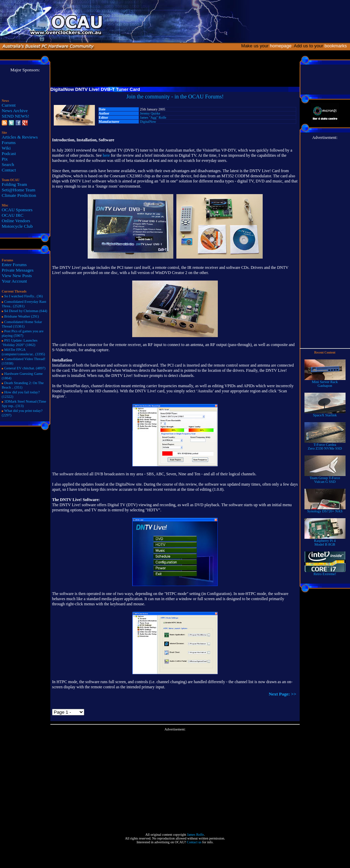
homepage (281, 46)
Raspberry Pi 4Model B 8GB (325, 541)
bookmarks (337, 46)
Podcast (9, 153)
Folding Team (14, 184)
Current (9, 105)
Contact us (194, 842)
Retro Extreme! (325, 572)
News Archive (15, 111)
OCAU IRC (12, 215)
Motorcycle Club (17, 226)
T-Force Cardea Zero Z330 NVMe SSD (325, 445)
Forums (9, 142)
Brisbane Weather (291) (21, 316)
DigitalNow (148, 122)
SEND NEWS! (15, 116)
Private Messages (18, 270)
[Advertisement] (175, 779)
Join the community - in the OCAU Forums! (175, 97)
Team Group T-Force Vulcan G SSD (325, 478)
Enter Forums (14, 265)
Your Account (14, 281)
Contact (9, 170)
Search (8, 164)
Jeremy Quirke (150, 113)
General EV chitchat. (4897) (25, 368)
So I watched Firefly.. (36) (23, 296)
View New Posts (17, 276)
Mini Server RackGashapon (325, 382)
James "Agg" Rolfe (153, 117)
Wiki (6, 148)
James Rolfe (195, 835)
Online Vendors (16, 221)
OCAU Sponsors (17, 210)
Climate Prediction (19, 195)
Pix (5, 159)
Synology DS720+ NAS (325, 510)
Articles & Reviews (20, 137)
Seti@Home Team (18, 190)
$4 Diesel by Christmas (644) (26, 311)
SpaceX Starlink (325, 414)
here (106, 155)
